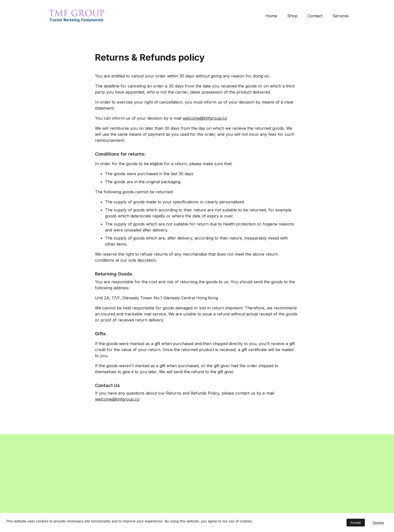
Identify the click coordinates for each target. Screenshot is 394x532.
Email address (56, 472)
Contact (315, 16)
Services (341, 16)
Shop (292, 16)
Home (271, 16)
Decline (378, 523)
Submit (60, 497)
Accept (356, 523)
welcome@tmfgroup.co (205, 125)
